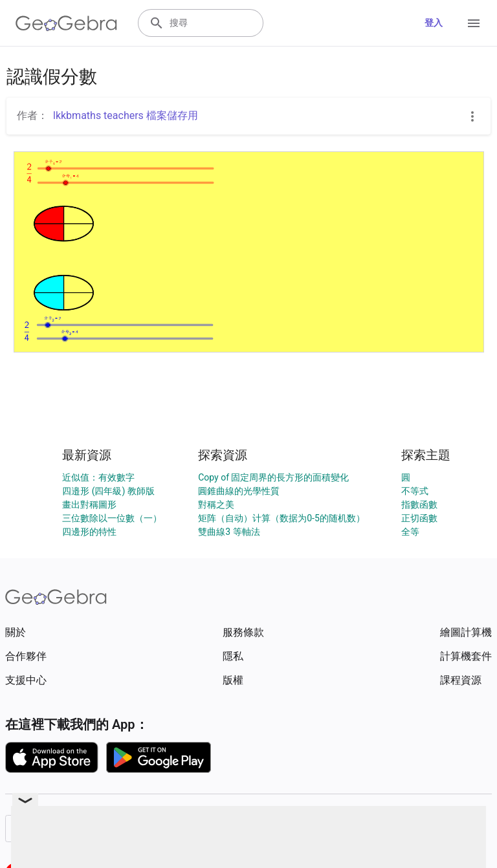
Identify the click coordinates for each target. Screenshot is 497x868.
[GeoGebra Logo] (66, 23)
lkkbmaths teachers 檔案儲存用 (126, 115)
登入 (434, 23)
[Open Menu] (474, 23)
